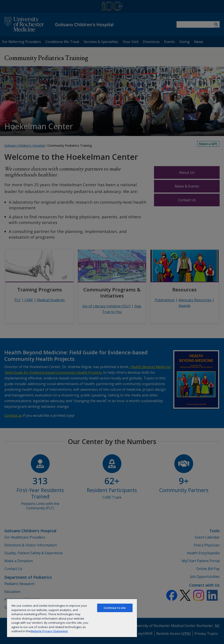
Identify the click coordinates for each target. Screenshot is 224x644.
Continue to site (115, 608)
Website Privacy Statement (49, 631)
